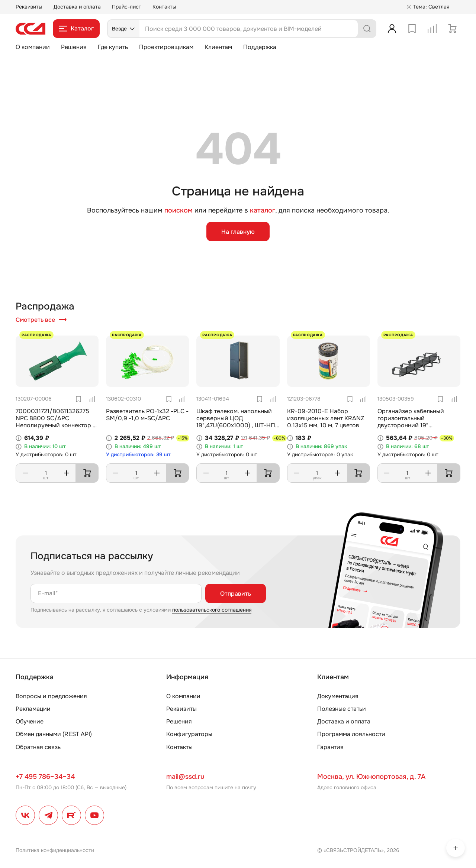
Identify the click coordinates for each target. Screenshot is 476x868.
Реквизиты (29, 7)
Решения (74, 47)
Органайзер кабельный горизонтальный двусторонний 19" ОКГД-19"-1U (411, 422)
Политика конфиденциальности (55, 850)
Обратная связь (38, 747)
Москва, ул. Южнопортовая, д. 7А (371, 777)
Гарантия (330, 747)
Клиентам (218, 47)
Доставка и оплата (77, 7)
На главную (238, 232)
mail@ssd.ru (185, 777)
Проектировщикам (166, 47)
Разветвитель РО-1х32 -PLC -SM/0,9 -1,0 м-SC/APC (147, 415)
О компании (33, 47)
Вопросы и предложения (51, 696)
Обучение (30, 721)
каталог (263, 210)
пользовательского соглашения (212, 610)
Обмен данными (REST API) (54, 734)
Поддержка (260, 47)
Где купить (113, 47)
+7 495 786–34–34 (45, 777)
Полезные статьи (342, 709)
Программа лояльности (351, 734)
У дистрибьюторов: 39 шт (138, 455)
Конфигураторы (189, 734)
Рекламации (33, 709)
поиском (178, 210)
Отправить (236, 594)
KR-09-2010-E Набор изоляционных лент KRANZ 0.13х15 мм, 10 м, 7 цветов (326, 418)
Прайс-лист (127, 7)
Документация (338, 696)
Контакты (164, 7)
